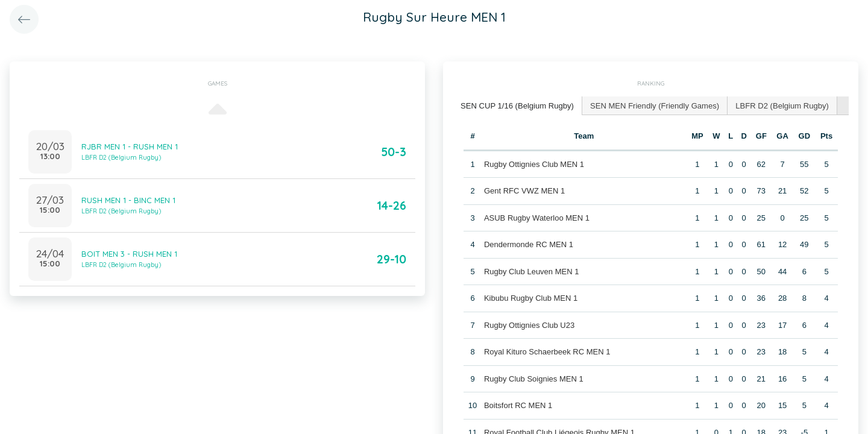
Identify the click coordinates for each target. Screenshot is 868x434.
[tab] (517, 106)
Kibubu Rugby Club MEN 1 (531, 298)
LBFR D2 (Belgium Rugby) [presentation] (781, 105)
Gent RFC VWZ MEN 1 (524, 191)
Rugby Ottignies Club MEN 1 (534, 164)
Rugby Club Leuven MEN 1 (532, 271)
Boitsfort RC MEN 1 (518, 405)
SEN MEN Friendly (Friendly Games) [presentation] (654, 105)
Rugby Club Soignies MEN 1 (534, 378)
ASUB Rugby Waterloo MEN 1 (537, 217)
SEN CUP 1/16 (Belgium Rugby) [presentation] (517, 105)
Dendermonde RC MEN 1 (529, 244)
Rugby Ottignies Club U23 (529, 325)
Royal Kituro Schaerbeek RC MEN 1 (547, 352)
